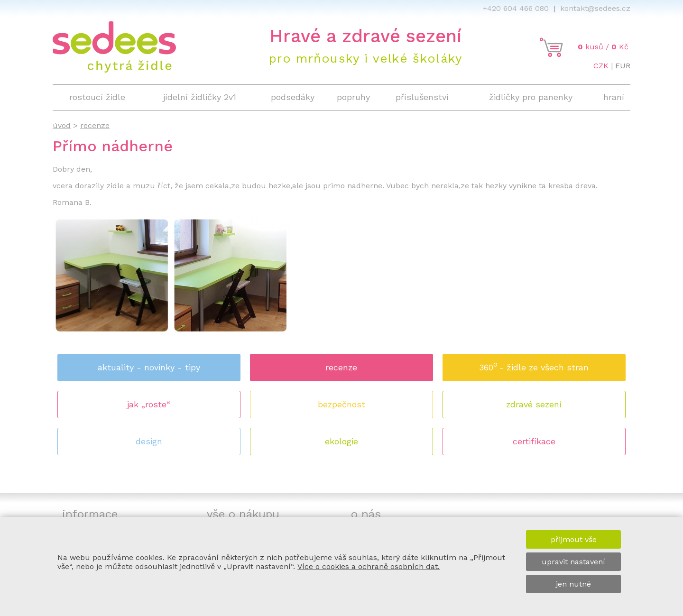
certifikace (534, 441)
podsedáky (293, 97)
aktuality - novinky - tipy (149, 367)
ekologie (341, 441)
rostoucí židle (97, 97)
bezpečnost (341, 404)
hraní (614, 97)
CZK (601, 66)
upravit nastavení (573, 562)
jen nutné (573, 584)
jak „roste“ (149, 404)
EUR (623, 66)
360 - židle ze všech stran (534, 364)
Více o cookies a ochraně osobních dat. (369, 566)
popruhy (353, 97)
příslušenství (422, 97)
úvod (62, 125)
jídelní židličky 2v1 (200, 97)
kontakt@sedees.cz (595, 8)
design (149, 441)
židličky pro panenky (531, 97)
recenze (341, 367)
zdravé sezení (534, 404)
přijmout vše (574, 539)
